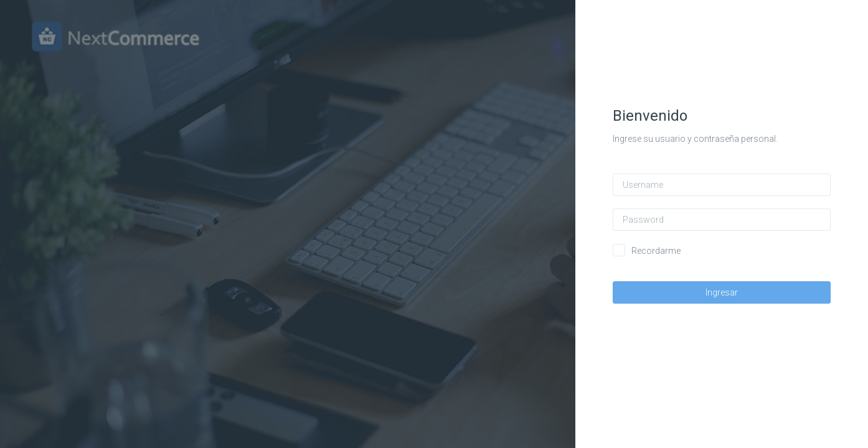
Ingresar (732, 292)
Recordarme (667, 251)
